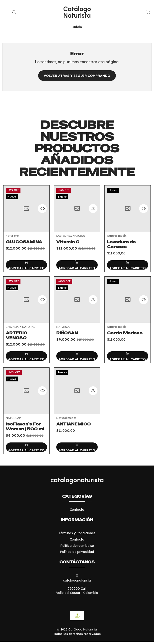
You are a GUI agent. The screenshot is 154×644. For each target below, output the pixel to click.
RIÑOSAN (67, 358)
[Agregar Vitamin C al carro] (77, 274)
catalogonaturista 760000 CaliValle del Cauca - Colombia (77, 587)
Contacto (77, 512)
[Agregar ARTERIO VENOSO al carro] (27, 377)
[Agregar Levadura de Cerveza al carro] (128, 279)
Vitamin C (68, 251)
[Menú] (6, 12)
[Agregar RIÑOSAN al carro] (77, 381)
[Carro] (148, 12)
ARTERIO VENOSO (17, 356)
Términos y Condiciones (77, 535)
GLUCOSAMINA (24, 248)
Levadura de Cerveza (121, 258)
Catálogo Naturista (77, 12)
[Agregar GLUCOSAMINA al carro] (27, 271)
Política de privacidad (77, 554)
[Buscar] (14, 12)
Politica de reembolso (77, 548)
